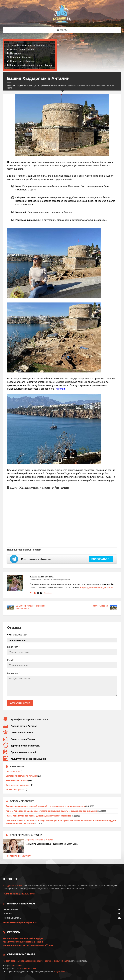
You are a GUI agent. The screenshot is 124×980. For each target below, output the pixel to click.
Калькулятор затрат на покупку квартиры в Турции (28, 945)
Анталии (60, 389)
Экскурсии (16, 53)
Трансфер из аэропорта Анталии (28, 45)
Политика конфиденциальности (19, 894)
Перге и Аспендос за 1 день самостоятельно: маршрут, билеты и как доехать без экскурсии (51, 811)
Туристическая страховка (25, 746)
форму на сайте (61, 961)
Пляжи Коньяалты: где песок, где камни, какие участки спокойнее (38, 816)
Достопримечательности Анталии (50, 85)
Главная (11, 85)
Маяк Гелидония (101, 606)
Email (11, 660)
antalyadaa (17, 966)
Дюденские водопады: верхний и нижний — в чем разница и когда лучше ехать (45, 806)
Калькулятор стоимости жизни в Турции (23, 942)
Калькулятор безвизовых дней (28, 759)
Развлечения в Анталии (17, 780)
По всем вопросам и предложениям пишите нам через (28, 961)
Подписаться (101, 559)
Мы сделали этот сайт (13, 886)
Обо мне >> (48, 593)
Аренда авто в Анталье (23, 49)
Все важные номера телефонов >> (20, 922)
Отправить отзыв (20, 703)
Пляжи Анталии (13, 771)
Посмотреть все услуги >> (19, 856)
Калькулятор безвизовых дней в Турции (31, 65)
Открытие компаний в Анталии (28, 840)
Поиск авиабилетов (21, 57)
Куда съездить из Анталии (18, 785)
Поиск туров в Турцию (22, 61)
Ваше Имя (13, 647)
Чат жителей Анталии (26, 969)
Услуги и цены (60, 972)
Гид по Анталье (25, 85)
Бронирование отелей (23, 752)
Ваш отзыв (14, 673)
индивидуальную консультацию (96, 588)
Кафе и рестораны (14, 789)
